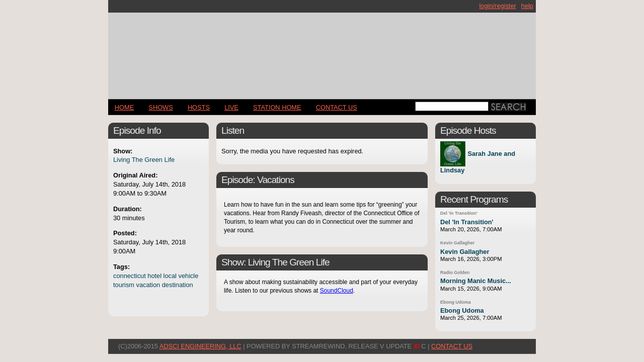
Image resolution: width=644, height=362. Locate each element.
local (170, 276)
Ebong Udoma (456, 302)
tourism (124, 285)
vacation (148, 285)
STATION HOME (277, 107)
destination (178, 285)
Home (124, 107)
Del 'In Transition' (467, 222)
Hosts (199, 107)
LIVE (231, 107)
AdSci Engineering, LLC (200, 346)
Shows (160, 107)
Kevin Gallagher (457, 243)
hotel (154, 276)
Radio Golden (455, 273)
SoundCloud (337, 291)
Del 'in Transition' (459, 213)
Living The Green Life (144, 160)
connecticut (130, 276)
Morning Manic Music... (476, 281)
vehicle (189, 276)
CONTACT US (337, 107)
